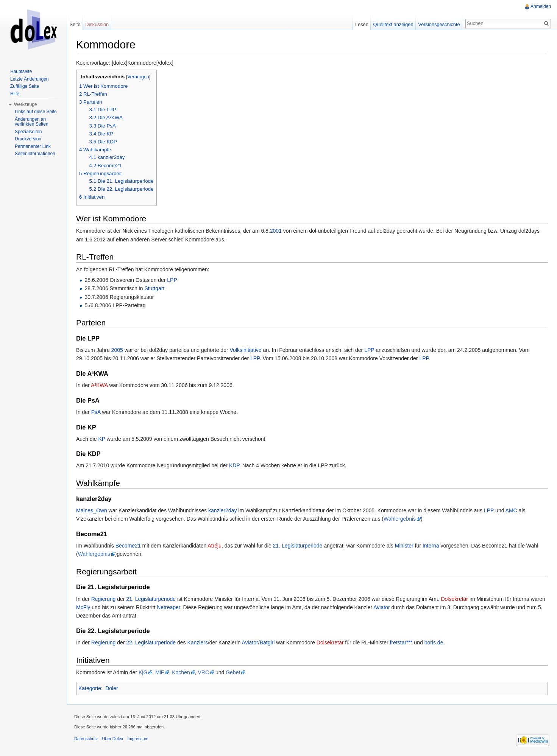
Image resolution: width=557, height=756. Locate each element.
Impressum (138, 739)
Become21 (128, 546)
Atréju (215, 546)
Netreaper (168, 607)
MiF (160, 672)
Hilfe (15, 94)
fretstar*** (401, 642)
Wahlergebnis (400, 519)
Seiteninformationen (35, 154)
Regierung (104, 599)
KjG (143, 672)
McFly (83, 607)
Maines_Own (92, 510)
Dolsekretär (454, 599)
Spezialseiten (28, 132)
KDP (234, 465)
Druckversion (28, 139)
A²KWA (99, 385)
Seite (75, 24)
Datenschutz (86, 739)
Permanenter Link (33, 146)
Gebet (233, 672)
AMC (511, 510)
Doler (112, 688)
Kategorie (90, 688)
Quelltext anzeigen (393, 24)
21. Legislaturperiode (298, 546)
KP (101, 439)
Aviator (381, 607)
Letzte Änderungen (29, 79)
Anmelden (541, 6)
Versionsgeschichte (439, 24)
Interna (431, 546)
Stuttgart (154, 288)
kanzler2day (223, 510)
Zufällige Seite (25, 86)
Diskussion (97, 24)
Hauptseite (21, 72)
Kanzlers (197, 642)
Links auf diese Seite (36, 112)
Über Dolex (112, 739)
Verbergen (138, 77)
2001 (276, 231)
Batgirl (267, 642)
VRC (203, 672)
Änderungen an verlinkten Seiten (32, 122)
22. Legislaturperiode (151, 642)
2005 (117, 350)
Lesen (362, 24)
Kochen (181, 672)
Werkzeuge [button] (25, 104)
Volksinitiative (245, 350)
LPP (172, 280)
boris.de (434, 642)
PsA (96, 412)
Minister (404, 546)
